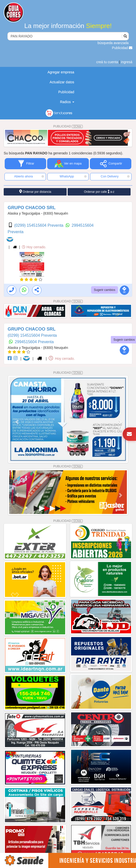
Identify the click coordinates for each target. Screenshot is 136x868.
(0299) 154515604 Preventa (39, 225)
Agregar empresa (61, 72)
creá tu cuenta (107, 62)
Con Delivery (115, 176)
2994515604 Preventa (34, 342)
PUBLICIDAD (68, 126)
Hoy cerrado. (34, 247)
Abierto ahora (29, 176)
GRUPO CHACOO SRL (32, 208)
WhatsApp (73, 176)
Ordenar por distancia (35, 192)
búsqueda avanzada (113, 43)
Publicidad (122, 48)
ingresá (127, 62)
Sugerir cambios (105, 290)
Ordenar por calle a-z (99, 192)
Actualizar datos (62, 82)
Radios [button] (67, 102)
